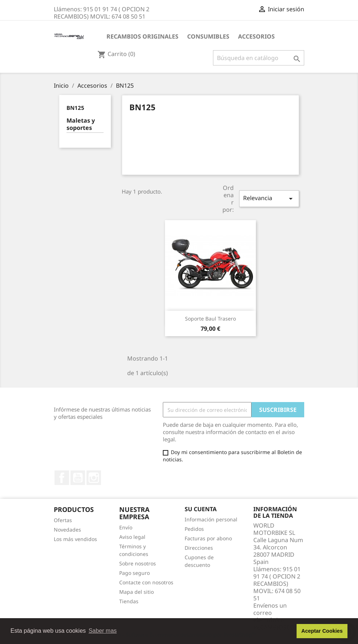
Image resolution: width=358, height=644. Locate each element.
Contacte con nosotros (146, 582)
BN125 (75, 108)
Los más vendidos (75, 539)
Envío (126, 527)
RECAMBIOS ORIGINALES (142, 36)
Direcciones (199, 548)
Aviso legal (132, 537)
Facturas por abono (208, 538)
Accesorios (256, 36)
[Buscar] (259, 58)
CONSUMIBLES (208, 36)
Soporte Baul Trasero (210, 319)
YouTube (78, 478)
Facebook (62, 478)
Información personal (211, 519)
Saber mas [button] (103, 631)
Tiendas (129, 601)
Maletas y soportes (81, 124)
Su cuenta (201, 509)
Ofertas (63, 520)
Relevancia (269, 198)
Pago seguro (134, 573)
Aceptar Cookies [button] (322, 631)
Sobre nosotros (138, 563)
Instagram (94, 478)
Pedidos (194, 529)
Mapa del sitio (136, 592)
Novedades (67, 530)
